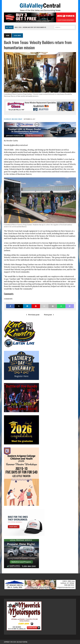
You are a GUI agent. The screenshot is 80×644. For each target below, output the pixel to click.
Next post (49, 315)
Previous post (33, 315)
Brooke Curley (17, 119)
